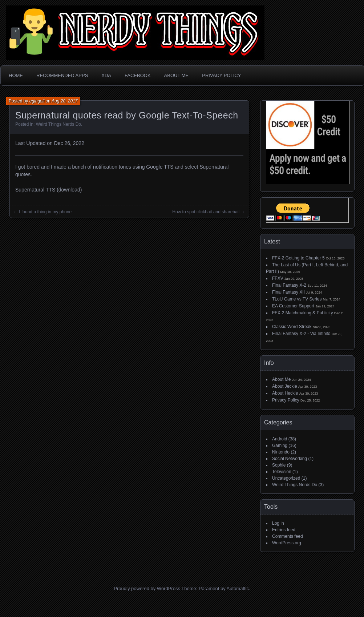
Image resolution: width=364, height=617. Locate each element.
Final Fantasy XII (288, 292)
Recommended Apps (62, 75)
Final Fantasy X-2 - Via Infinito (301, 334)
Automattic (238, 588)
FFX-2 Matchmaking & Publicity (302, 313)
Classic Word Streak (292, 327)
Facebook (138, 75)
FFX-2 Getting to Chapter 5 (298, 258)
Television (282, 472)
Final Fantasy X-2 (289, 285)
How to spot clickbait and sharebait (206, 212)
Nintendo (281, 452)
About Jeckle (285, 386)
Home (16, 75)
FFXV (278, 278)
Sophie (279, 465)
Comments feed (288, 536)
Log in (278, 523)
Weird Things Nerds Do (58, 124)
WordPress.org (287, 543)
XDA (106, 75)
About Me (177, 75)
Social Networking (290, 459)
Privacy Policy (221, 75)
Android (280, 439)
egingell (37, 101)
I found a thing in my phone (45, 212)
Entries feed (284, 530)
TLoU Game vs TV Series (297, 299)
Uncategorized (286, 478)
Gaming (280, 445)
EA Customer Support (293, 306)
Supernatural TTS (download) (48, 190)
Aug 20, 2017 (64, 101)
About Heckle (285, 393)
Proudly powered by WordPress (147, 588)
